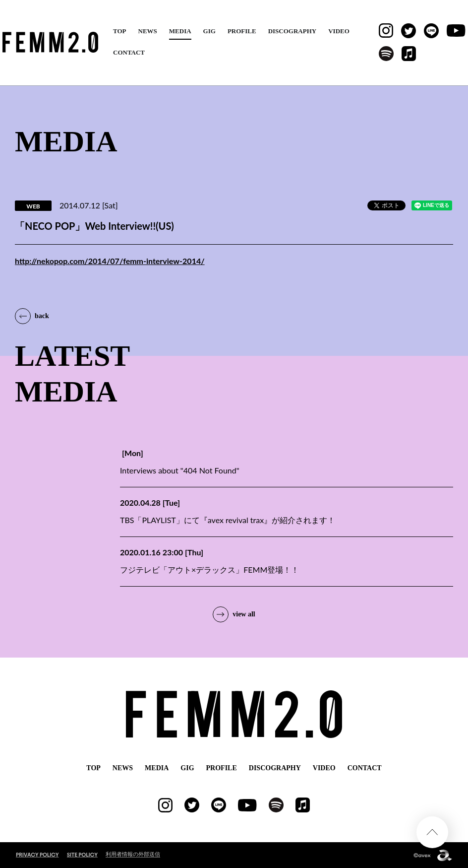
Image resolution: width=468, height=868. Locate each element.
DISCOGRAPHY (292, 31)
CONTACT (129, 52)
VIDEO (339, 31)
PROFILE (242, 31)
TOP (120, 31)
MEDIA (180, 31)
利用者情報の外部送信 (133, 854)
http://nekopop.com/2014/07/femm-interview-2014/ (110, 261)
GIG (209, 31)
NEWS (148, 31)
